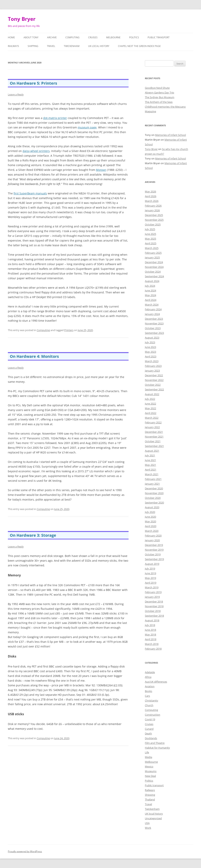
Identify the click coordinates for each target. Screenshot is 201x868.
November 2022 (154, 380)
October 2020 (153, 498)
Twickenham (72, 46)
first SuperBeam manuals (30, 193)
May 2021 (150, 465)
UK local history (99, 46)
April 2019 (151, 583)
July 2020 (150, 512)
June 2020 (150, 517)
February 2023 (153, 366)
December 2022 (154, 375)
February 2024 (153, 309)
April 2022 (151, 413)
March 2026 (152, 201)
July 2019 (150, 569)
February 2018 (153, 649)
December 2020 (154, 488)
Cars (147, 696)
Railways (13, 46)
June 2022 (150, 404)
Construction (153, 715)
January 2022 (152, 427)
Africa (148, 677)
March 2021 (152, 474)
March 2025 (152, 248)
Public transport (159, 37)
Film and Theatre (155, 743)
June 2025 (150, 234)
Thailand (150, 799)
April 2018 (151, 639)
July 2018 (150, 625)
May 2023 (150, 352)
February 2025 (153, 253)
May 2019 (150, 578)
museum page (87, 127)
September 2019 (154, 559)
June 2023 (150, 347)
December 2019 (154, 545)
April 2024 (151, 300)
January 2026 (152, 210)
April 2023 (151, 356)
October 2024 (153, 272)
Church (149, 705)
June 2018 (150, 630)
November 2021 (154, 437)
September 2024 (154, 276)
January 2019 (152, 597)
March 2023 (152, 361)
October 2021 (153, 441)
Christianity (152, 700)
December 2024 (154, 262)
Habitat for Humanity (157, 748)
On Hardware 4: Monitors (34, 356)
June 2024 (150, 290)
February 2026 (153, 206)
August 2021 (152, 451)
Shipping (33, 46)
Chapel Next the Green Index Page (139, 46)
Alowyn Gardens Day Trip (159, 92)
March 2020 (152, 531)
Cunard (149, 729)
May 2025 (150, 239)
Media (148, 757)
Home (11, 37)
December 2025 (154, 215)
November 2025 (154, 220)
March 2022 (152, 418)
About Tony (31, 37)
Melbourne (113, 37)
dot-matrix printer (55, 118)
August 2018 (152, 620)
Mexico (149, 766)
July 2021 (150, 455)
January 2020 (152, 540)
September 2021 (154, 446)
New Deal (150, 776)
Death (148, 733)
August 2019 (152, 564)
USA (147, 823)
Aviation (150, 686)
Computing (72, 37)
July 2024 (150, 286)
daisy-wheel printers (36, 151)
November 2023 (154, 323)
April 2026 (151, 196)
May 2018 (150, 635)
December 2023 (154, 319)
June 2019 (150, 573)
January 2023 (152, 371)
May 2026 (150, 191)
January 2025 (152, 257)
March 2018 (152, 644)
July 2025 (150, 229)
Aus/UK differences (156, 682)
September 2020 (154, 503)
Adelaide (150, 672)
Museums (151, 771)
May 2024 (150, 295)
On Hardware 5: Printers (33, 83)
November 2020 (154, 493)
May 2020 (150, 521)
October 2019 (153, 554)
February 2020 (153, 536)
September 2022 (154, 389)
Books (148, 691)
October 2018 (153, 611)
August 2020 (152, 507)
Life (147, 752)
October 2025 (153, 224)
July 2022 (150, 399)
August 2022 (152, 394)
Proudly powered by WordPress (25, 851)
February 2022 (153, 422)
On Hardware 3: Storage (33, 535)
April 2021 (151, 470)
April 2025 (151, 243)
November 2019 (154, 550)
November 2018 (154, 606)
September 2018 (154, 616)
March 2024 (152, 305)
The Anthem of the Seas (159, 102)
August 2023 (152, 338)
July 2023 (150, 342)
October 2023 (153, 328)
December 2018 (154, 602)
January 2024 (152, 314)
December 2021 (154, 432)
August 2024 (152, 281)
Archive (52, 37)
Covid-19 (150, 719)
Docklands (151, 738)
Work (148, 828)
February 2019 (153, 592)
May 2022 (150, 408)
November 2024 (154, 267)
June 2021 (150, 460)
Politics (134, 37)
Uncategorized (153, 818)
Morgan (101, 170)
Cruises (93, 37)
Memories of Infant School (170, 135)
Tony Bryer (22, 19)
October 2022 (153, 385)
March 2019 (152, 587)
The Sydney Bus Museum (160, 97)
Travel (51, 46)
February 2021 (153, 479)
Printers (69, 330)
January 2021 (152, 484)
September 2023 (154, 333)
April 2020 (151, 526)
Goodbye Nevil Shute (157, 88)
